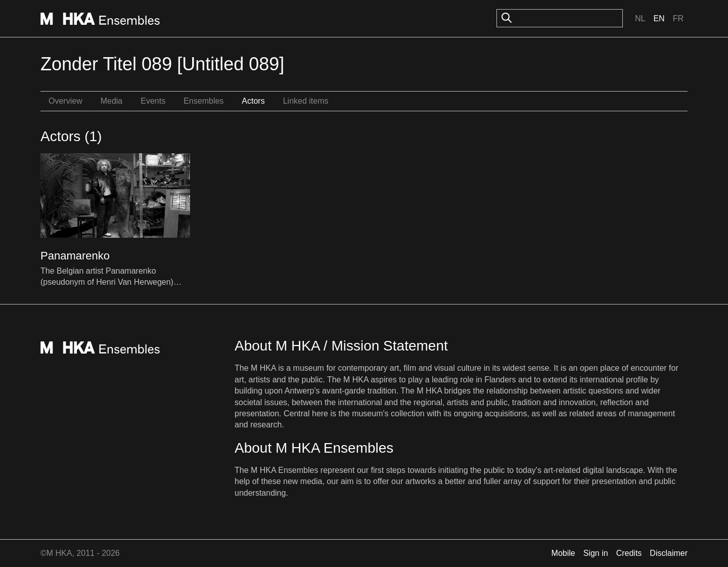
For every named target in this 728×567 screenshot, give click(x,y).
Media (112, 101)
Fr (678, 18)
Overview (65, 101)
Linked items (306, 101)
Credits (629, 553)
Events (153, 101)
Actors (253, 101)
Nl (640, 18)
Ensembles (203, 101)
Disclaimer (669, 553)
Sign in (596, 553)
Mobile (563, 553)
